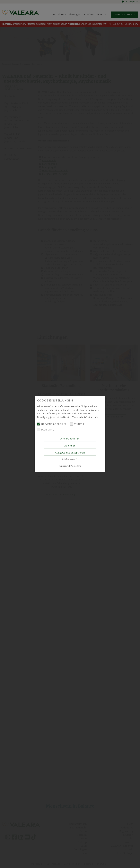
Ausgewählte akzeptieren (70, 453)
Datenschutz (76, 466)
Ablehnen (70, 446)
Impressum (64, 466)
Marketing (46, 430)
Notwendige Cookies (52, 424)
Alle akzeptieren (70, 439)
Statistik (77, 424)
